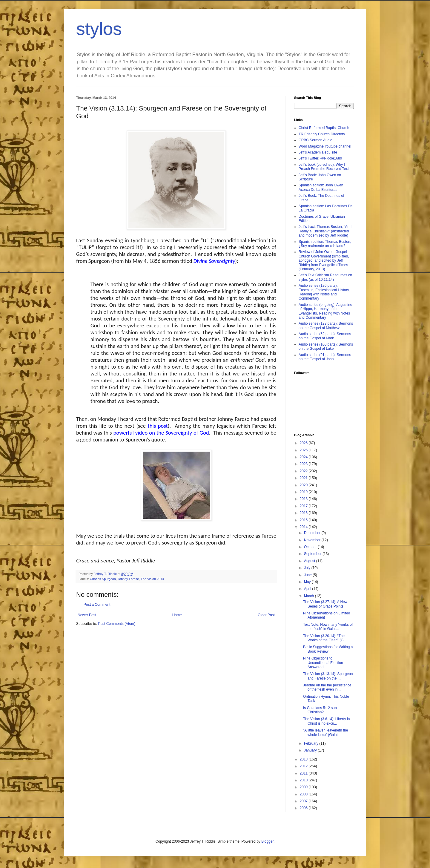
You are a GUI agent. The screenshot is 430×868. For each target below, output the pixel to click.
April (308, 589)
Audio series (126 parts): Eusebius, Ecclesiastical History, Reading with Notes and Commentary (324, 292)
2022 (304, 471)
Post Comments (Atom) (117, 624)
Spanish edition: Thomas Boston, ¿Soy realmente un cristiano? (325, 244)
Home (177, 615)
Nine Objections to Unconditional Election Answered (323, 663)
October (311, 547)
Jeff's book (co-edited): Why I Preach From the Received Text (324, 167)
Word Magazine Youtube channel (325, 146)
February (312, 743)
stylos (99, 29)
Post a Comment (97, 605)
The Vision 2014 (152, 579)
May (308, 582)
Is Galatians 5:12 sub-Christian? (321, 710)
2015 (304, 520)
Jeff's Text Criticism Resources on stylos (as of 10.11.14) (325, 277)
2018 (304, 499)
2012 (304, 766)
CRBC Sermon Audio (315, 140)
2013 (304, 759)
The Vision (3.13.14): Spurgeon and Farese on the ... (328, 676)
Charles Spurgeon (103, 579)
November (313, 540)
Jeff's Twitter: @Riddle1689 (320, 158)
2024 (304, 457)
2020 (304, 485)
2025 (304, 450)
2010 (304, 780)
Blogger (267, 841)
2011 (304, 773)
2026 (304, 443)
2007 (304, 801)
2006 (304, 808)
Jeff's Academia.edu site (318, 152)
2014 (304, 527)
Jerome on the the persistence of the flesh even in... (327, 687)
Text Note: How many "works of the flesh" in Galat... (328, 627)
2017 (304, 506)
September (313, 554)
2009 (304, 787)
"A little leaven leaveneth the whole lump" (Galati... (325, 732)
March (310, 596)
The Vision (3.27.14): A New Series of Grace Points (325, 604)
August (310, 561)
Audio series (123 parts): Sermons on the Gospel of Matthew (326, 326)
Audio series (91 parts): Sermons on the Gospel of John (325, 357)
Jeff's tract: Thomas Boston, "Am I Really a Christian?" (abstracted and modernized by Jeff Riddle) (325, 231)
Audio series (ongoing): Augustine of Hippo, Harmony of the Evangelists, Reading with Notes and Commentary (325, 311)
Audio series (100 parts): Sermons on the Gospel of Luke (326, 346)
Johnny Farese (128, 579)
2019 (304, 492)
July (308, 568)
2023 (304, 464)
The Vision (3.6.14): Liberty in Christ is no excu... (327, 721)
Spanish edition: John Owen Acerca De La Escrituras (321, 187)
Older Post (266, 615)
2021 (304, 478)
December (313, 533)
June (308, 575)
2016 (304, 513)
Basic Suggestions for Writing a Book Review (328, 649)
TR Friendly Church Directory (322, 134)
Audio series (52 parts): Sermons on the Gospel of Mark (325, 336)
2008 (304, 794)
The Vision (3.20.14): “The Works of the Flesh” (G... (325, 638)
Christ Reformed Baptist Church (324, 128)
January (311, 750)
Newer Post (87, 615)
